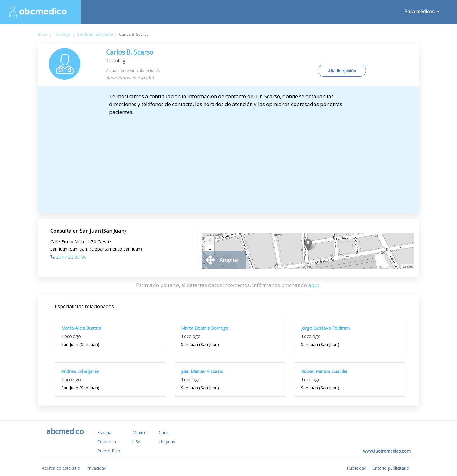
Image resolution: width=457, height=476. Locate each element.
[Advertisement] (228, 161)
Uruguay (167, 442)
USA (137, 442)
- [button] (210, 250)
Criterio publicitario (391, 468)
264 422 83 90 (68, 257)
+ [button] (210, 241)
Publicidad (357, 468)
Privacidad (96, 468)
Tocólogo (62, 34)
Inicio (43, 34)
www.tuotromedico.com (387, 451)
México (140, 433)
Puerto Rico (109, 451)
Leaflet (408, 266)
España (104, 433)
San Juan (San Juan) (95, 34)
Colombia (107, 442)
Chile (163, 433)
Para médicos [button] (420, 12)
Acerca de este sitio (61, 468)
